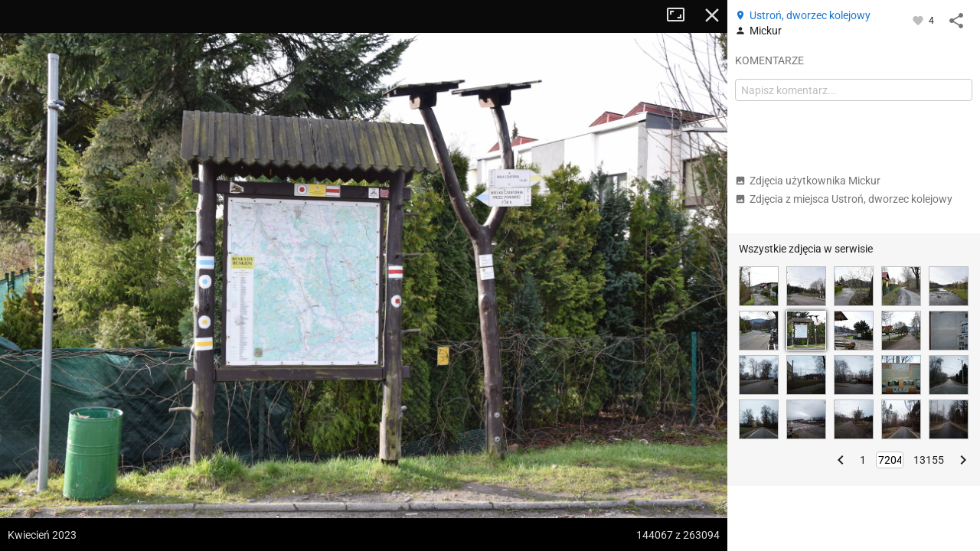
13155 (929, 460)
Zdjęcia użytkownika (808, 181)
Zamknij (712, 15)
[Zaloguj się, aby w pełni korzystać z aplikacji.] (919, 20)
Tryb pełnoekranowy (681, 15)
